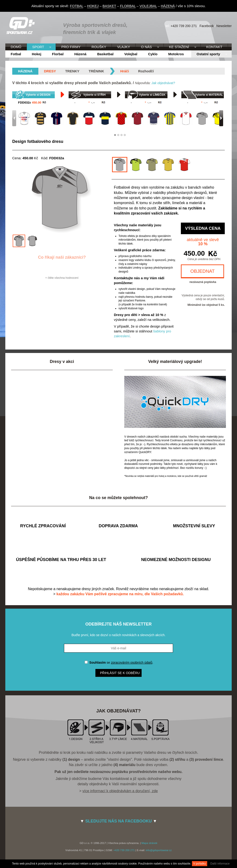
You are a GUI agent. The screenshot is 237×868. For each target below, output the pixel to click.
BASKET (109, 6)
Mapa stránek (149, 843)
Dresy (50, 71)
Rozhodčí (146, 71)
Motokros (176, 54)
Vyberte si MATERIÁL (209, 95)
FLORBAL (128, 6)
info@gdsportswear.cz (159, 850)
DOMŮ (16, 47)
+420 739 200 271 (184, 26)
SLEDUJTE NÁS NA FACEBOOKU (118, 821)
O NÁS (147, 47)
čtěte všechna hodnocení (63, 278)
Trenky (72, 71)
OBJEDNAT (202, 271)
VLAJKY (124, 47)
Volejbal (131, 54)
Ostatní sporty (209, 54)
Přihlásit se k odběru (120, 673)
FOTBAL (77, 6)
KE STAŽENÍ (180, 47)
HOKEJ (93, 6)
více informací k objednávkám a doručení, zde (120, 791)
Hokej (37, 54)
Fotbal (16, 54)
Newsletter (224, 26)
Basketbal (105, 54)
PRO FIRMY (71, 47)
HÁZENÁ (168, 6)
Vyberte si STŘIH (94, 95)
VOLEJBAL (148, 6)
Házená (81, 54)
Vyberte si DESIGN (38, 95)
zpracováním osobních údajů (132, 663)
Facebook (207, 26)
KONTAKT (214, 47)
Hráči (125, 71)
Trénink (96, 71)
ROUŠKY (99, 47)
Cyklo (153, 54)
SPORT (39, 47)
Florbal (58, 54)
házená (25, 71)
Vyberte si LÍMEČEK (152, 95)
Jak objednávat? (163, 83)
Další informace (220, 864)
